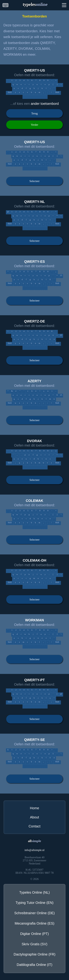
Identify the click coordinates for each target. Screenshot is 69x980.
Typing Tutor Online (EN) (34, 903)
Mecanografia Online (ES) (34, 923)
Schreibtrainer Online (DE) (34, 913)
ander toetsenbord (45, 104)
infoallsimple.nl (34, 850)
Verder (35, 125)
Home (34, 808)
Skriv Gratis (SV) (35, 944)
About (35, 817)
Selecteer (35, 181)
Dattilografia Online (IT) (35, 965)
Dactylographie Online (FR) (34, 954)
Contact (34, 826)
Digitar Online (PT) (34, 934)
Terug (34, 113)
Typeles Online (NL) (34, 892)
